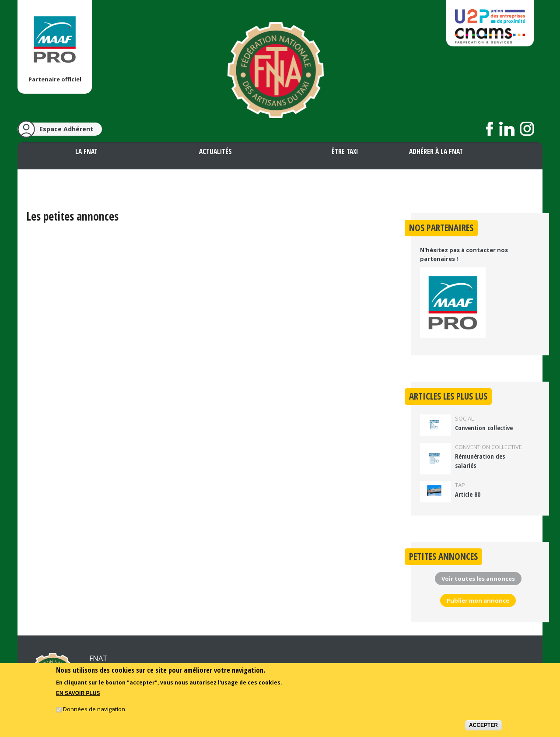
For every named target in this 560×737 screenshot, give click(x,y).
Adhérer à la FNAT (436, 151)
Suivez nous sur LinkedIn (507, 129)
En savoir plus (78, 695)
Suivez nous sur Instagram (527, 129)
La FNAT (86, 151)
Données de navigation (94, 710)
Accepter (483, 726)
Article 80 (468, 494)
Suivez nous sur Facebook (490, 129)
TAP (460, 485)
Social (464, 418)
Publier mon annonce (478, 600)
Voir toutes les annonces (478, 579)
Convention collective (484, 428)
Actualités (215, 151)
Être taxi (345, 151)
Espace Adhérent (66, 129)
